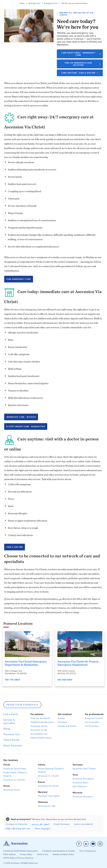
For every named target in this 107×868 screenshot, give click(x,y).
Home (22, 3)
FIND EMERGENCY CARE (19, 279)
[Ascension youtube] (93, 844)
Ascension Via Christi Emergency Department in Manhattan (26, 663)
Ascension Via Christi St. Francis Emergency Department (78, 663)
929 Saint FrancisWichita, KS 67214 (67, 672)
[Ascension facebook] (79, 844)
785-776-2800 (12, 680)
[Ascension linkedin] (86, 844)
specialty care (34, 3)
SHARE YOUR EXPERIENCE (22, 705)
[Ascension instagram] (100, 844)
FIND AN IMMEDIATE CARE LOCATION (78, 64)
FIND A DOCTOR (15, 547)
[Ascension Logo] (15, 845)
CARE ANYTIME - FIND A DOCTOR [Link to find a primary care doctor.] (78, 73)
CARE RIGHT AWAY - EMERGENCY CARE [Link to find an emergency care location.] (78, 54)
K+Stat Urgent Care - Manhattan (26, 426)
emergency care (51, 3)
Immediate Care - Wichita (21, 417)
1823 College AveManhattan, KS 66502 (16, 672)
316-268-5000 (65, 680)
